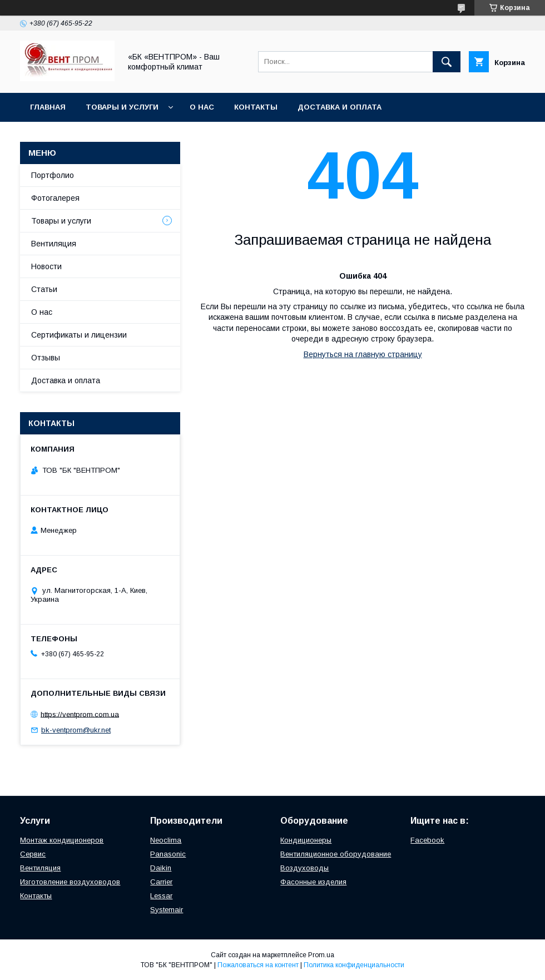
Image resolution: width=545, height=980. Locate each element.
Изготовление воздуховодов (70, 882)
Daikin (161, 868)
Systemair (167, 910)
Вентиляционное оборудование (336, 854)
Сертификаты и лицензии (79, 335)
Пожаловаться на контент (258, 965)
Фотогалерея (55, 198)
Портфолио (53, 175)
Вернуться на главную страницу (363, 354)
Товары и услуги (122, 107)
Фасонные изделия (313, 882)
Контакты (256, 107)
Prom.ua (321, 955)
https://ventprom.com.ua (80, 714)
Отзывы (46, 358)
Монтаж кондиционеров (62, 840)
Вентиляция (54, 244)
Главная (48, 107)
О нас (202, 107)
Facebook (427, 840)
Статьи (44, 289)
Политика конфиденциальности (354, 965)
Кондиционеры (306, 840)
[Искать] (447, 62)
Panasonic (168, 854)
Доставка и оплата (340, 107)
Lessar (161, 896)
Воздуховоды (304, 868)
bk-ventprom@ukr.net (76, 730)
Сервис (33, 854)
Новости (46, 266)
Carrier (161, 882)
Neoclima (166, 840)
